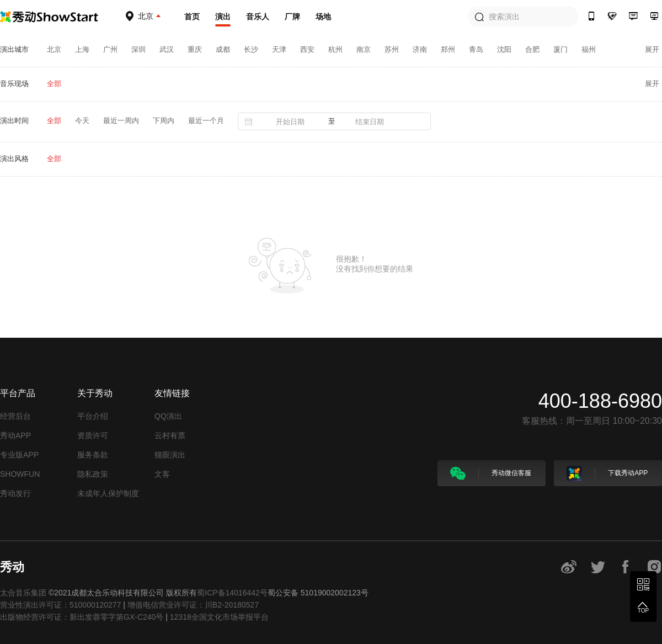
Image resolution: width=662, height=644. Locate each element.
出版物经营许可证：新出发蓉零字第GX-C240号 (82, 617)
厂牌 (292, 17)
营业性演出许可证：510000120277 (60, 605)
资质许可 (93, 435)
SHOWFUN (20, 474)
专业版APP (19, 455)
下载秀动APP (607, 473)
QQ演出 (168, 416)
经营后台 (15, 416)
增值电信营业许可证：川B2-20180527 (193, 605)
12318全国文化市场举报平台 (219, 617)
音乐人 (258, 17)
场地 (323, 17)
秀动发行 (15, 493)
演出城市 (14, 49)
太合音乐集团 (23, 593)
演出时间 (14, 121)
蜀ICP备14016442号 (232, 593)
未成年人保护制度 (108, 493)
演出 (223, 17)
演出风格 (14, 159)
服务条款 (93, 455)
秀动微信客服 (491, 473)
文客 (162, 474)
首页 (192, 17)
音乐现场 (14, 84)
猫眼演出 (170, 455)
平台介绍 (93, 416)
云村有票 (170, 435)
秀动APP (15, 435)
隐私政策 (93, 474)
